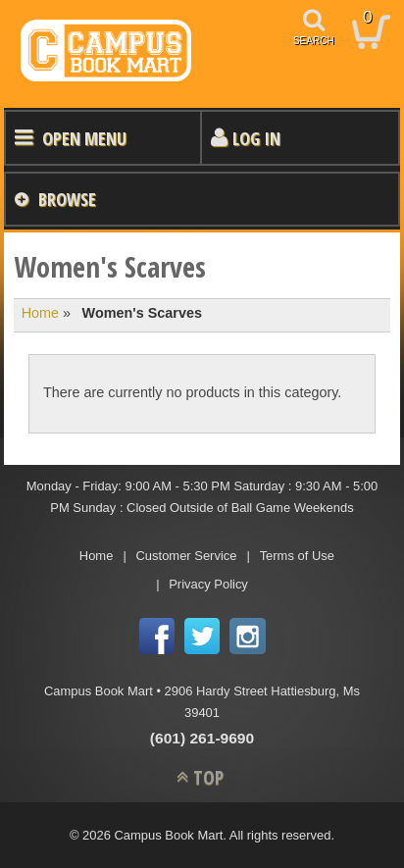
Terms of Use (297, 556)
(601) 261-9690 (202, 738)
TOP (208, 777)
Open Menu (84, 138)
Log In (256, 138)
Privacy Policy (208, 584)
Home (40, 313)
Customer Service (187, 556)
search (314, 41)
